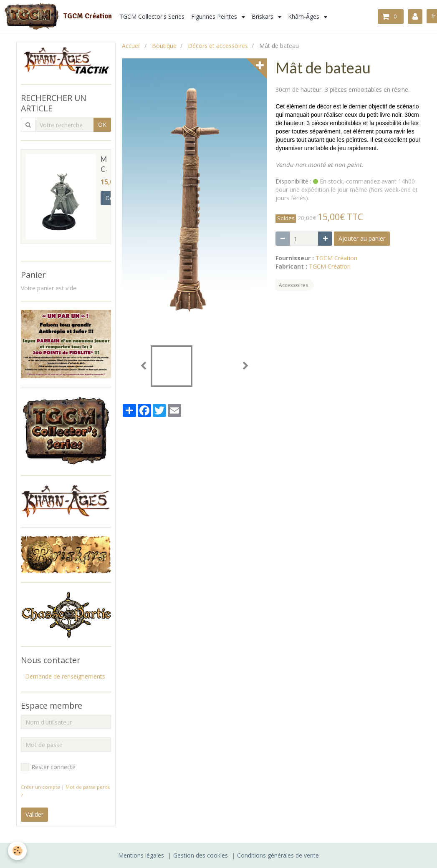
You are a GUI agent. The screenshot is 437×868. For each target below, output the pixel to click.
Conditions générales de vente (278, 855)
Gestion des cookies (201, 855)
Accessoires (294, 285)
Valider (34, 814)
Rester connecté (48, 767)
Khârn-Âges (304, 16)
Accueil (131, 46)
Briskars (263, 16)
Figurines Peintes (215, 16)
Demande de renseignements (65, 676)
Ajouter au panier (362, 238)
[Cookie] (18, 851)
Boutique (164, 46)
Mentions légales (141, 855)
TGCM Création (336, 258)
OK (102, 125)
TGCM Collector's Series (152, 16)
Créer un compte (40, 787)
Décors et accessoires (218, 46)
